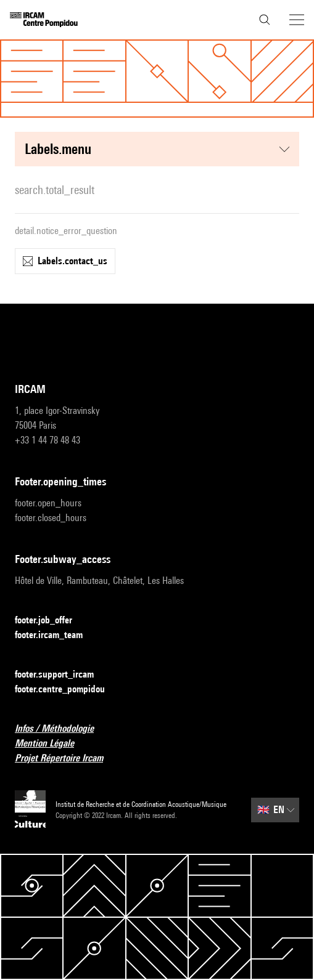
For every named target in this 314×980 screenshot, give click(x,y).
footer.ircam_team (56, 635)
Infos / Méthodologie (62, 729)
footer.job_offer (51, 621)
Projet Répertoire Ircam (66, 759)
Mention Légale (52, 744)
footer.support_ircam (62, 675)
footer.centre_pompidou (67, 690)
